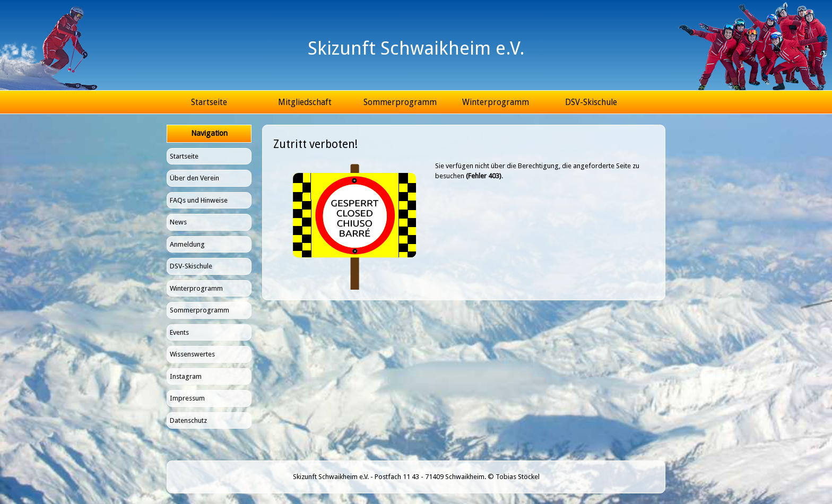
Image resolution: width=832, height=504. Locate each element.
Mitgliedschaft (305, 102)
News (178, 222)
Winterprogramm (496, 102)
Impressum (187, 398)
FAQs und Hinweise (199, 200)
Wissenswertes (192, 354)
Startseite (209, 102)
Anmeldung (187, 244)
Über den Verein (194, 178)
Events (179, 332)
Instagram (186, 376)
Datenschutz (188, 420)
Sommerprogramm (400, 102)
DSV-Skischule (591, 102)
